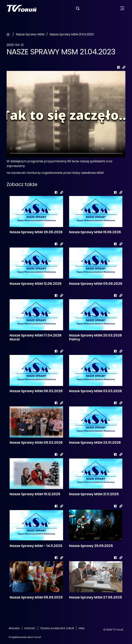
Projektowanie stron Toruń (25, 637)
